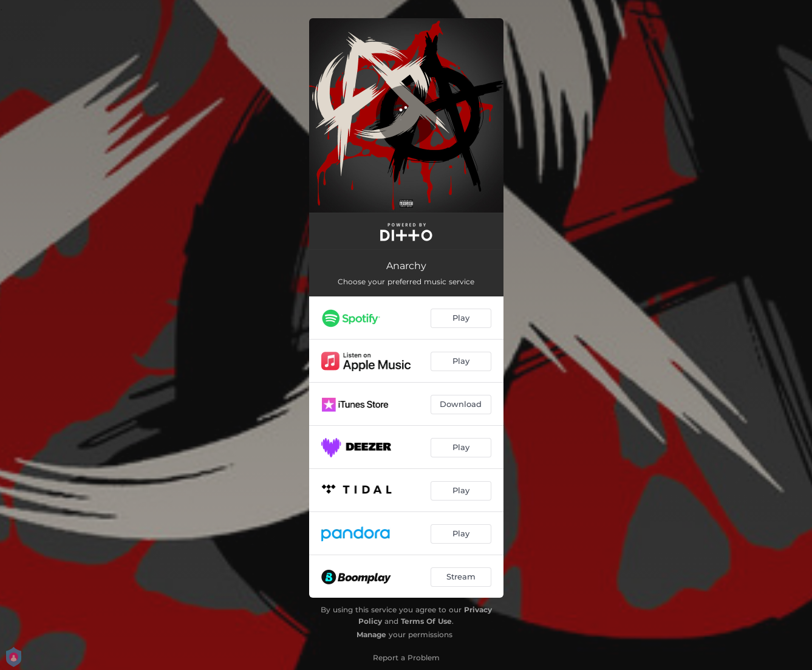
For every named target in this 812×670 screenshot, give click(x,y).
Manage (371, 634)
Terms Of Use (426, 621)
